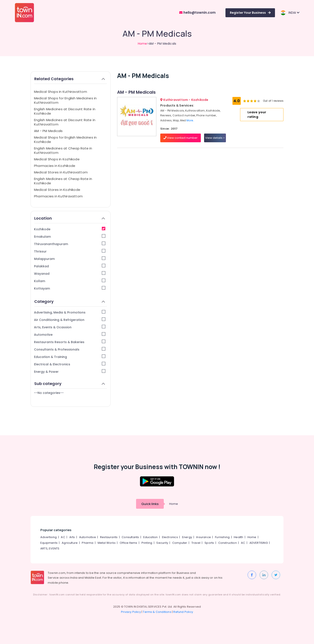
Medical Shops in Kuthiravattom (61, 92)
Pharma (88, 543)
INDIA (290, 13)
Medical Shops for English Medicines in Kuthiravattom (65, 100)
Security (162, 543)
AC (63, 537)
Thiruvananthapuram (70, 244)
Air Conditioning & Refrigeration (70, 320)
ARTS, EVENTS (50, 548)
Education (151, 537)
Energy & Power (70, 372)
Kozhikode (70, 229)
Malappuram (70, 259)
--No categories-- (49, 393)
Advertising (49, 537)
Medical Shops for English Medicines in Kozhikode (65, 140)
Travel (196, 543)
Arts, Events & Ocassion (70, 327)
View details (215, 138)
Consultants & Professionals (70, 349)
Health (238, 537)
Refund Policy (183, 612)
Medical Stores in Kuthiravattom (61, 172)
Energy (187, 537)
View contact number (181, 138)
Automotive (70, 335)
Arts (72, 537)
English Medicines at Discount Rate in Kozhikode (65, 111)
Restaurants (109, 537)
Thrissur (70, 251)
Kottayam (70, 288)
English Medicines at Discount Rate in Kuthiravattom (65, 122)
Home (142, 44)
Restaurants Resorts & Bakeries (70, 342)
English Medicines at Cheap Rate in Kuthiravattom (63, 150)
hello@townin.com (197, 13)
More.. (190, 120)
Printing (147, 543)
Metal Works (107, 543)
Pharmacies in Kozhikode (55, 166)
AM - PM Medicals (48, 131)
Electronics (170, 537)
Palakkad (70, 266)
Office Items (128, 543)
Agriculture (70, 543)
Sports (209, 543)
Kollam (70, 281)
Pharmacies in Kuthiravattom (58, 196)
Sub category (70, 384)
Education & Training (70, 357)
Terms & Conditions (157, 612)
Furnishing (222, 537)
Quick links (150, 504)
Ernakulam (70, 236)
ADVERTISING (259, 543)
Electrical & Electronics (70, 364)
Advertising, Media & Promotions (70, 312)
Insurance (204, 537)
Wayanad (70, 274)
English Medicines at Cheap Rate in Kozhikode (63, 181)
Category (70, 301)
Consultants (130, 537)
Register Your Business (250, 13)
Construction (228, 543)
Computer (180, 543)
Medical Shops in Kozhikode (57, 159)
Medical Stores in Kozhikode (57, 190)
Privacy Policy (131, 612)
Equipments (49, 543)
